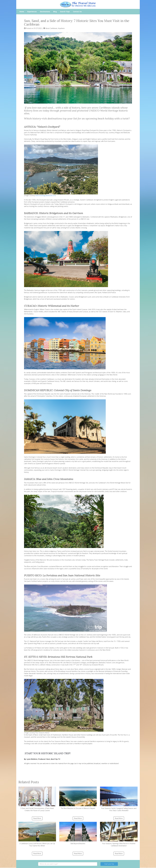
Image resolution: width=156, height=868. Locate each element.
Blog (55, 12)
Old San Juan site (61, 641)
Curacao (84, 309)
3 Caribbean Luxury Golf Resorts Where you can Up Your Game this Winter (37, 834)
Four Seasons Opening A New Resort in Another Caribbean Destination (119, 834)
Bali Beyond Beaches (78, 833)
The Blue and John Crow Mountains (36, 566)
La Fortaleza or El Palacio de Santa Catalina (39, 648)
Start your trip (109, 864)
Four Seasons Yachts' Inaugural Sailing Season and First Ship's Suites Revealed (119, 799)
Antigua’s (75, 139)
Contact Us (77, 12)
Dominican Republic (44, 394)
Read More (37, 818)
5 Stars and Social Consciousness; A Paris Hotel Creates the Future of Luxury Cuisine (37, 799)
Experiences (32, 12)
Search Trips (65, 12)
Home (22, 12)
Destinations (45, 12)
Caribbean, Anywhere (57, 28)
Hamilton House (68, 735)
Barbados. (86, 217)
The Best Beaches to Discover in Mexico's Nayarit (78, 798)
